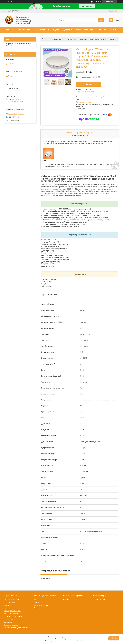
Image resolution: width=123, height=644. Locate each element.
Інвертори (7, 608)
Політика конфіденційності (73, 641)
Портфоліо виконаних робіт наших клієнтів (19, 45)
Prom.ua (72, 637)
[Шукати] (101, 20)
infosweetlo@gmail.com (16, 114)
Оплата (113, 30)
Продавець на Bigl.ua (61, 639)
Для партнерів (42, 30)
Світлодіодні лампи (11, 625)
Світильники (8, 622)
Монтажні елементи (11, 614)
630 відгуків (97, 2)
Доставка (68, 30)
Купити (89, 84)
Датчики (7, 605)
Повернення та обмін (86, 30)
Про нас (103, 30)
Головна (10, 30)
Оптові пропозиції (99, 599)
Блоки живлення (10, 602)
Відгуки (56, 30)
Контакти (66, 599)
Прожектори (8, 619)
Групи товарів (24, 30)
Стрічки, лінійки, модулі (12, 611)
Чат (114, 638)
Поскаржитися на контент (55, 641)
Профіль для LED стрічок (13, 616)
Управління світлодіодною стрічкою (17, 628)
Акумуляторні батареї (12, 599)
